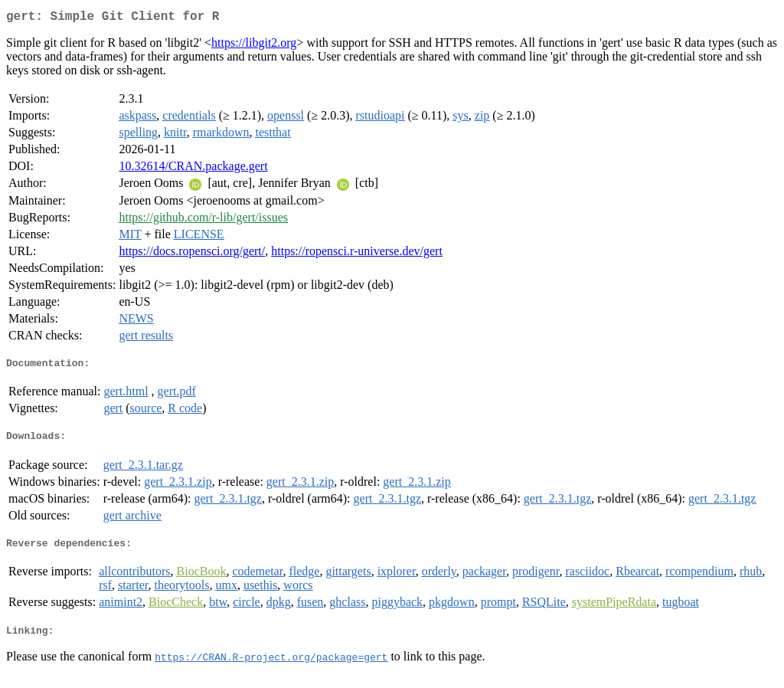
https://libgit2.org (254, 46)
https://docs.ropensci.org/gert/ (192, 254)
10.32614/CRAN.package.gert (193, 169)
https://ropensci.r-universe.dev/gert (357, 254)
